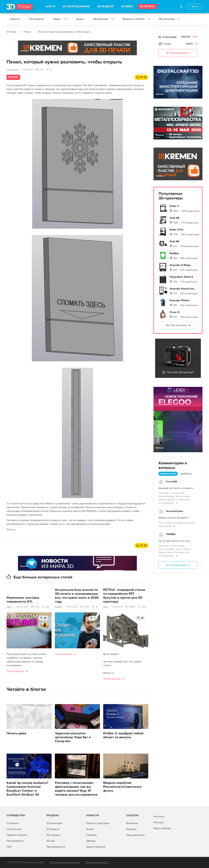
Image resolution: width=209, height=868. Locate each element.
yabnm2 (10, 607)
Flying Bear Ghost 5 (181, 277)
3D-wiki (51, 841)
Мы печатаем (169, 19)
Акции (80, 19)
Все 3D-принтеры (176, 325)
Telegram (131, 829)
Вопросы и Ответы (136, 19)
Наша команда (162, 828)
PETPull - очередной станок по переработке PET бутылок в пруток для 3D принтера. (124, 596)
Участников (170, 37)
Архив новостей (96, 847)
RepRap (174, 253)
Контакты (159, 817)
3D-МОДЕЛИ (105, 7)
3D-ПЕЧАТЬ (147, 7)
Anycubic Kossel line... (183, 289)
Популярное (36, 19)
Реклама (24, 51)
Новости (15, 19)
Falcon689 (172, 482)
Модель (11, 529)
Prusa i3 (174, 312)
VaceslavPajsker (175, 511)
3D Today (11, 32)
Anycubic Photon (180, 300)
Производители (56, 847)
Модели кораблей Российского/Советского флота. (122, 787)
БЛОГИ (50, 7)
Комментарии (168, 474)
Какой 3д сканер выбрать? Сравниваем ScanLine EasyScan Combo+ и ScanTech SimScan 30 (27, 789)
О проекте (13, 823)
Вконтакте (132, 823)
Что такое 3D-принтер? (180, 372)
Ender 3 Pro (177, 230)
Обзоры (91, 841)
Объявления (103, 19)
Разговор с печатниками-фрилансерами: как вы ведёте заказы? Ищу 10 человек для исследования (76, 789)
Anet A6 (174, 241)
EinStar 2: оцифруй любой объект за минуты (123, 735)
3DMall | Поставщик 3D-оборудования (59, 607)
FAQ (9, 847)
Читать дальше (15, 671)
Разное (27, 32)
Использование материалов (65, 862)
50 (48, 607)
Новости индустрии (98, 823)
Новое (60, 19)
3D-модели (53, 829)
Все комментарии (176, 565)
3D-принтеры (54, 823)
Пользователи (15, 841)
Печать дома (16, 733)
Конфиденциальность (97, 862)
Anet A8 (174, 218)
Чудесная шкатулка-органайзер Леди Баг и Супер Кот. (73, 737)
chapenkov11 (13, 70)
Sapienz (106, 607)
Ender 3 (174, 206)
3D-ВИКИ (127, 7)
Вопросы (186, 474)
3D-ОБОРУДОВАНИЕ (76, 7)
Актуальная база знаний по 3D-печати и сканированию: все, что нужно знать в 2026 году (77, 596)
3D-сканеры (53, 835)
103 (144, 607)
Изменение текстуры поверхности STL (23, 600)
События (91, 835)
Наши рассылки (135, 835)
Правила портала (17, 835)
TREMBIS (171, 534)
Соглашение (14, 829)
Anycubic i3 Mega (180, 265)
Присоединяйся (178, 53)
